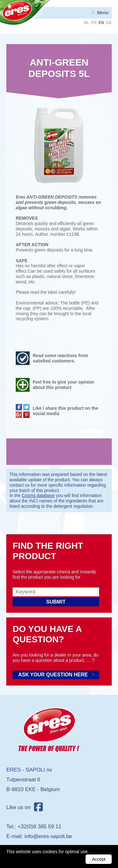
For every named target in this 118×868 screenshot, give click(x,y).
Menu (103, 13)
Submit (56, 602)
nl (86, 23)
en (101, 23)
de (109, 23)
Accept (99, 859)
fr (94, 23)
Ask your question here (53, 675)
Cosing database (38, 495)
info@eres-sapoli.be (48, 836)
